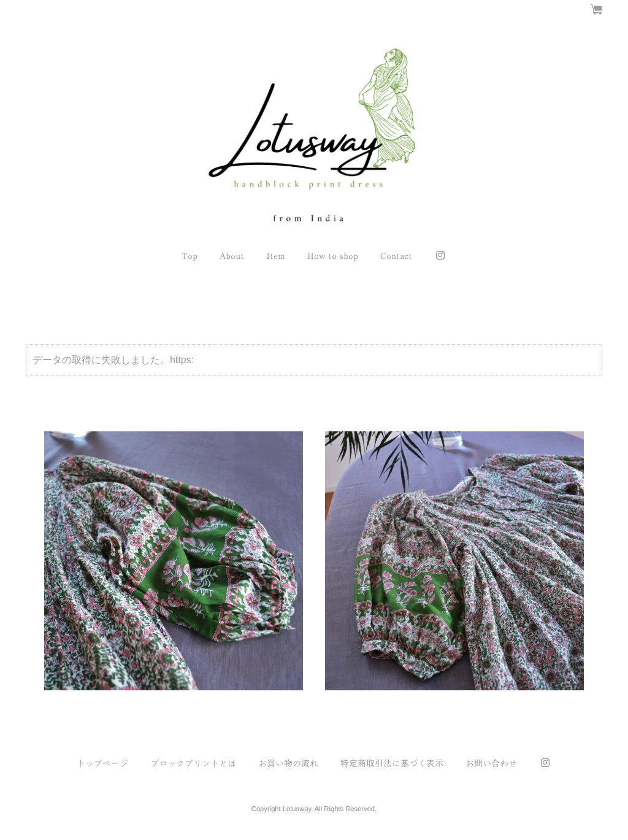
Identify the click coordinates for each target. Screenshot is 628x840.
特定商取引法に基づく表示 (392, 763)
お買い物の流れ (288, 763)
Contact (396, 256)
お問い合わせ (491, 763)
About (232, 256)
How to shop (333, 256)
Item (276, 256)
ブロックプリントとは (193, 763)
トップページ (102, 763)
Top (190, 256)
